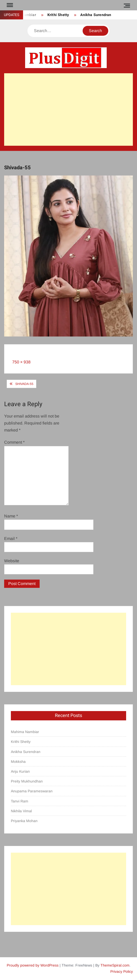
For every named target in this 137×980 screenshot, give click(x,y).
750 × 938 (21, 362)
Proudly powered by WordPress (33, 965)
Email (11, 539)
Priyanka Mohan (24, 821)
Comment (14, 442)
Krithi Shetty (58, 15)
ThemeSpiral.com (115, 965)
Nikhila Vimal (21, 811)
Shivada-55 (24, 384)
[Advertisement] (68, 109)
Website (12, 561)
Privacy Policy (122, 971)
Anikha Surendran (96, 15)
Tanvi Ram (20, 801)
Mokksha (18, 762)
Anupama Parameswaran (32, 791)
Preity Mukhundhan (27, 781)
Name (11, 516)
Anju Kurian (20, 771)
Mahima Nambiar (25, 732)
